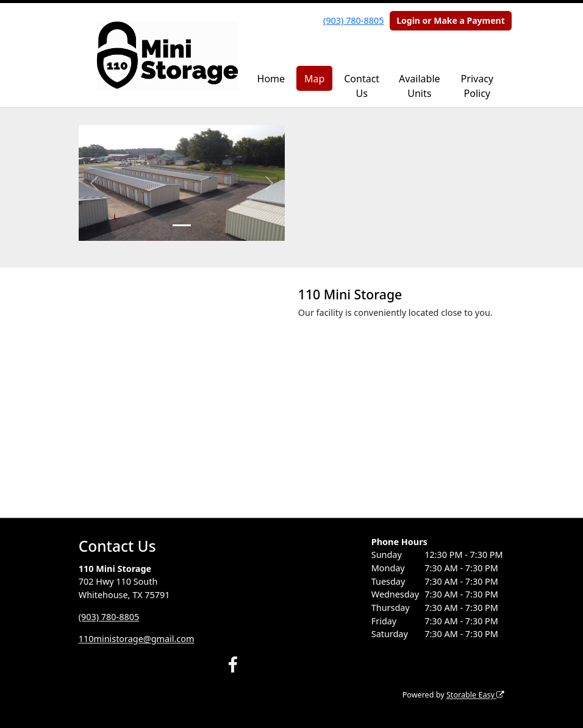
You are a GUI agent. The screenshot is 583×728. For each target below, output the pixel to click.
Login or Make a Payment (451, 20)
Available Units (420, 86)
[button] (94, 183)
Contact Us (362, 86)
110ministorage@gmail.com (137, 639)
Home (271, 79)
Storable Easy (475, 695)
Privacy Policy (477, 86)
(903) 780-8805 (353, 20)
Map (314, 79)
